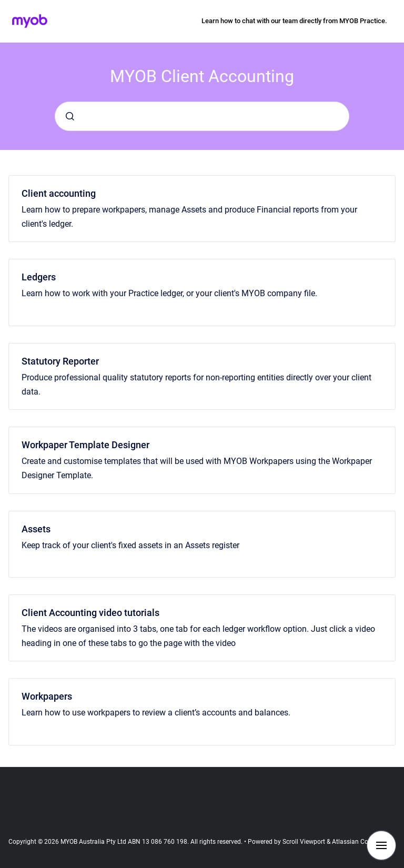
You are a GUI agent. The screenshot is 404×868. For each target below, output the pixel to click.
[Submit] (70, 116)
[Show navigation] (381, 845)
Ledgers (39, 277)
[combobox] (202, 116)
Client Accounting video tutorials (90, 613)
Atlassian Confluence (362, 842)
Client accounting (59, 193)
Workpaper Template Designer (85, 445)
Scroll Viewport (305, 842)
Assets (36, 529)
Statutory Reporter (60, 361)
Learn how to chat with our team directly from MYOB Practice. (294, 21)
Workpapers (47, 696)
